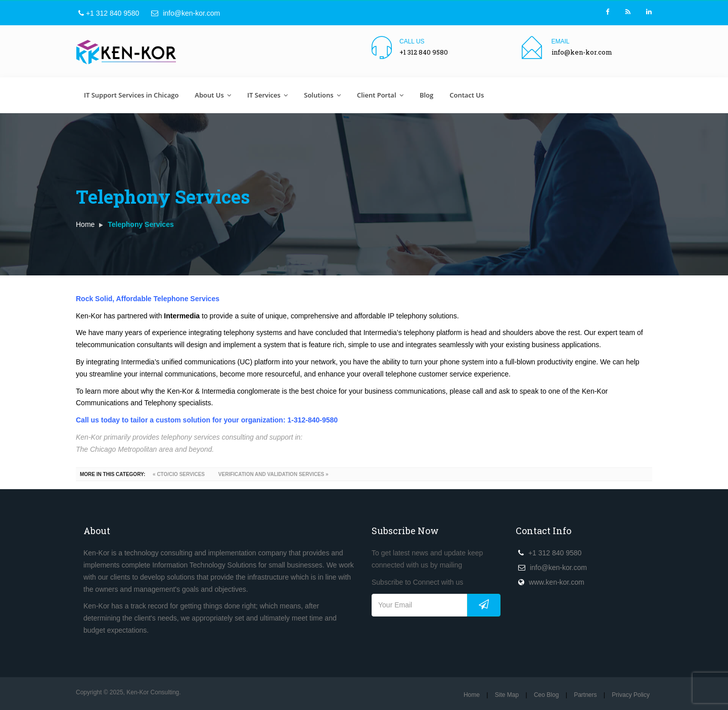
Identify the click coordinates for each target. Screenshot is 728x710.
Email (561, 41)
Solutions (322, 95)
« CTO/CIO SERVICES (178, 474)
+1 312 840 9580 (109, 13)
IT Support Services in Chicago (131, 95)
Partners (585, 695)
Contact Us (467, 95)
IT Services (267, 95)
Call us (412, 41)
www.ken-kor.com (557, 582)
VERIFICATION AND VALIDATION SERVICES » (273, 474)
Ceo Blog (546, 695)
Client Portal (380, 95)
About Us (213, 95)
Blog (426, 95)
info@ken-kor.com (186, 13)
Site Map (507, 695)
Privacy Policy (631, 695)
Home (85, 224)
